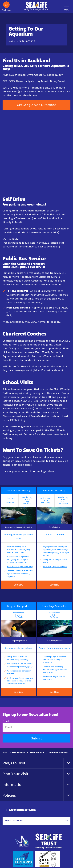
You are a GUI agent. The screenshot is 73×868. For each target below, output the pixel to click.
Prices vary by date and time (55, 567)
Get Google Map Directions (37, 105)
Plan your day (18, 752)
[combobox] (36, 821)
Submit (36, 738)
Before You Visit (37, 752)
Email (6, 721)
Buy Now (54, 585)
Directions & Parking (58, 752)
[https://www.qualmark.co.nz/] (48, 859)
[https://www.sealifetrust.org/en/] (49, 841)
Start (5, 752)
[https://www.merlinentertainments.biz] (22, 841)
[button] (19, 509)
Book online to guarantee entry (20, 567)
